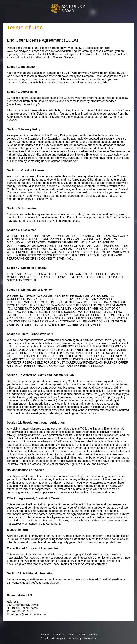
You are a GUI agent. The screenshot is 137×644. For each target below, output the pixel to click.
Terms (71, 635)
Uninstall (92, 635)
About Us (45, 635)
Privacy (81, 635)
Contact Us (59, 635)
